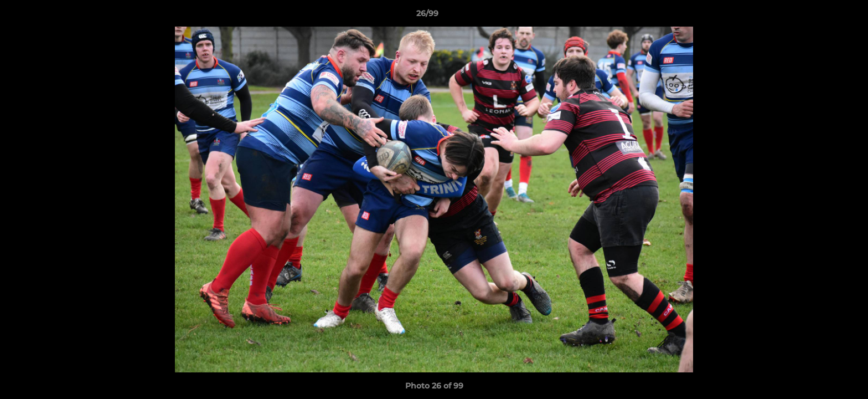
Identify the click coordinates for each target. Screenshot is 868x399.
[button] (821, 16)
